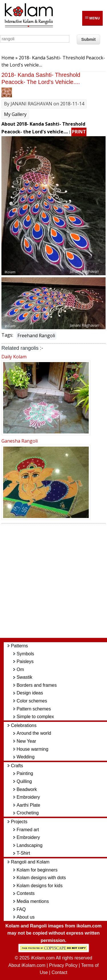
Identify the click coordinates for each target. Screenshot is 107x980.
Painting (25, 773)
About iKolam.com (27, 965)
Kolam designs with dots (41, 878)
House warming (32, 749)
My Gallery (15, 114)
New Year (26, 741)
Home (8, 58)
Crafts (17, 766)
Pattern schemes (34, 709)
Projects (19, 822)
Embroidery (28, 797)
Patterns (19, 646)
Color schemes (32, 701)
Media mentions (33, 901)
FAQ (21, 909)
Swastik (24, 677)
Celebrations (24, 725)
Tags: (7, 335)
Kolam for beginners (37, 870)
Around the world (34, 733)
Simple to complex (35, 717)
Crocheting (28, 813)
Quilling (24, 781)
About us (26, 917)
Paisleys (25, 661)
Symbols (25, 654)
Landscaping (30, 845)
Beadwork (27, 789)
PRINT (79, 132)
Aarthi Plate (28, 805)
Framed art (28, 830)
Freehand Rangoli (36, 336)
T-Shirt (23, 853)
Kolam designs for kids (40, 886)
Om (20, 669)
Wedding (26, 757)
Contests (26, 893)
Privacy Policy (63, 965)
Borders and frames (37, 685)
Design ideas (30, 693)
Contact (59, 972)
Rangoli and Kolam (30, 862)
